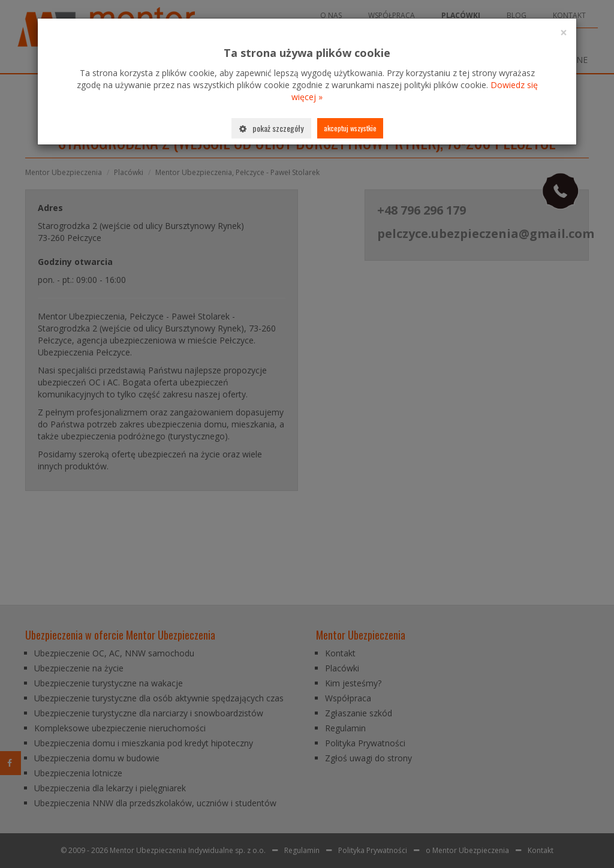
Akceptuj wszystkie (350, 128)
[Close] (564, 33)
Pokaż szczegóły (271, 128)
